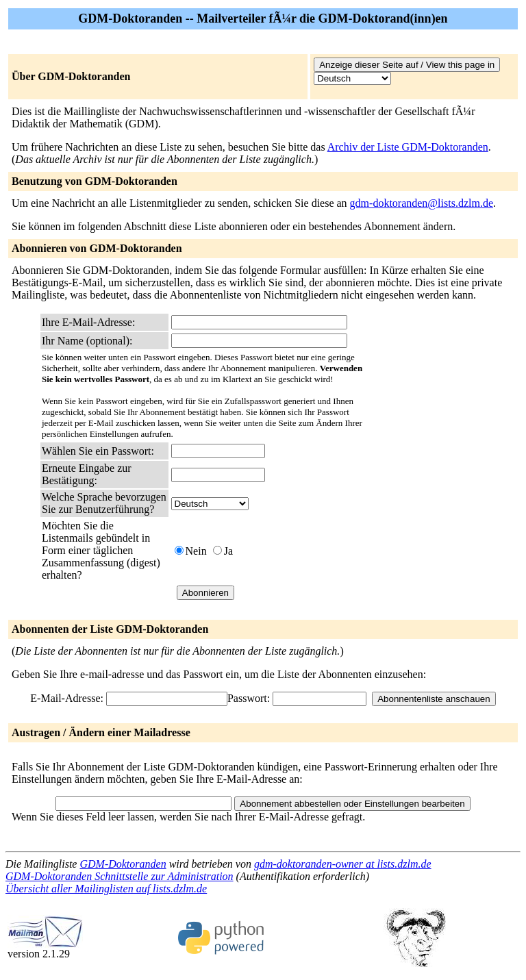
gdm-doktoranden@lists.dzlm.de (422, 203)
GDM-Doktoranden (123, 864)
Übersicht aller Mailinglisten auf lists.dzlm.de (106, 889)
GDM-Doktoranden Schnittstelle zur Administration (120, 876)
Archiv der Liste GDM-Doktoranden (408, 147)
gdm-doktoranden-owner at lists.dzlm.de (343, 864)
